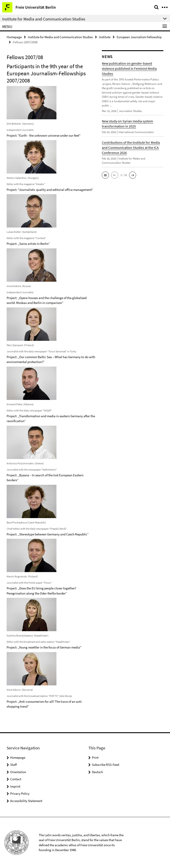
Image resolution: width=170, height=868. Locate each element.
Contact (16, 779)
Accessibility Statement (26, 801)
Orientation (18, 772)
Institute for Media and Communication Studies (60, 37)
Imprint (15, 786)
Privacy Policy (20, 793)
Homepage (14, 37)
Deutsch (97, 772)
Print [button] (95, 757)
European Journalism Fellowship (139, 37)
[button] (105, 175)
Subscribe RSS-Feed (105, 765)
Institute (105, 37)
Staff (14, 765)
